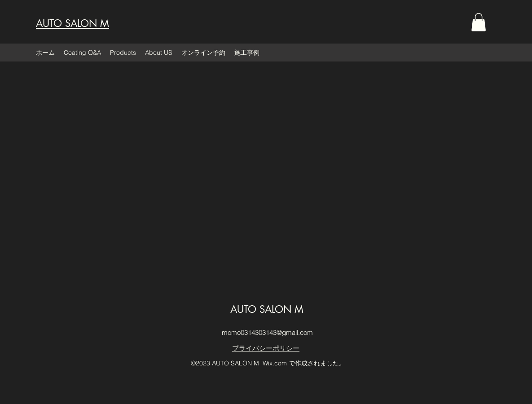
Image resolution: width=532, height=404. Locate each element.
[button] (479, 22)
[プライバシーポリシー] (266, 349)
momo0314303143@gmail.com (267, 332)
